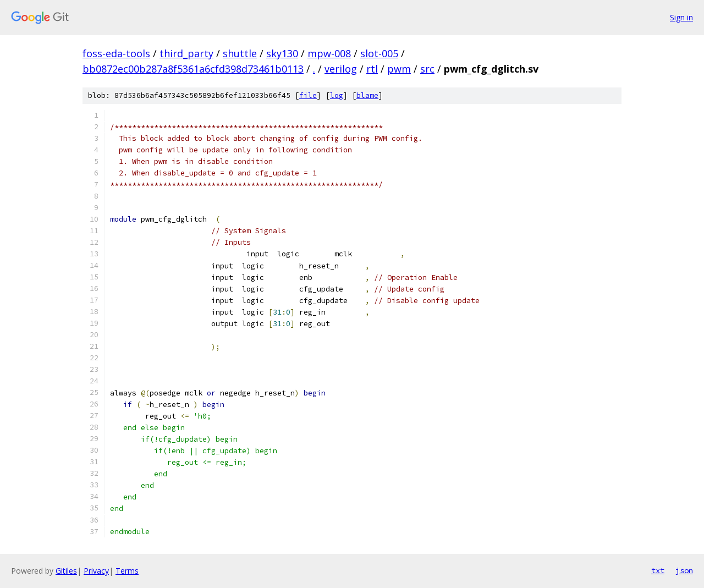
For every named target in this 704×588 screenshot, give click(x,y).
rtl (372, 69)
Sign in (681, 17)
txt (658, 570)
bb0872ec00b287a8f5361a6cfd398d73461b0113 (193, 69)
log (337, 95)
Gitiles (66, 571)
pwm (399, 69)
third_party (186, 53)
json (684, 570)
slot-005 (379, 53)
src (427, 69)
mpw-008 (329, 53)
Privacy (96, 571)
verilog (341, 69)
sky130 (282, 53)
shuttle (240, 53)
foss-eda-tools (116, 53)
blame (367, 95)
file (308, 95)
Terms (127, 571)
